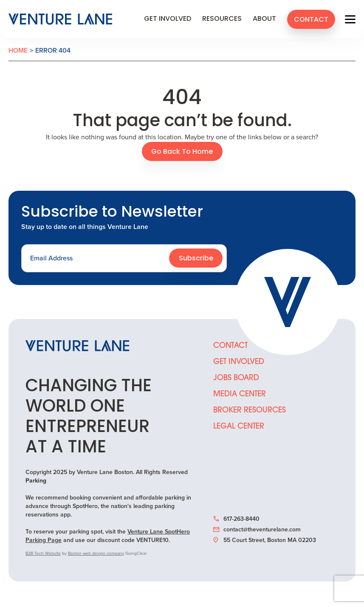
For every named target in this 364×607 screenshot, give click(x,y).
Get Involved (168, 19)
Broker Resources (250, 411)
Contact (311, 20)
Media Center (240, 394)
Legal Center (239, 427)
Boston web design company (96, 553)
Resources (222, 19)
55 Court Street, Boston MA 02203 (265, 540)
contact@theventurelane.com (257, 530)
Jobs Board (236, 378)
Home (18, 50)
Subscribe (196, 259)
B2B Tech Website (43, 553)
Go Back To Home (182, 152)
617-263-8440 (236, 519)
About (264, 19)
